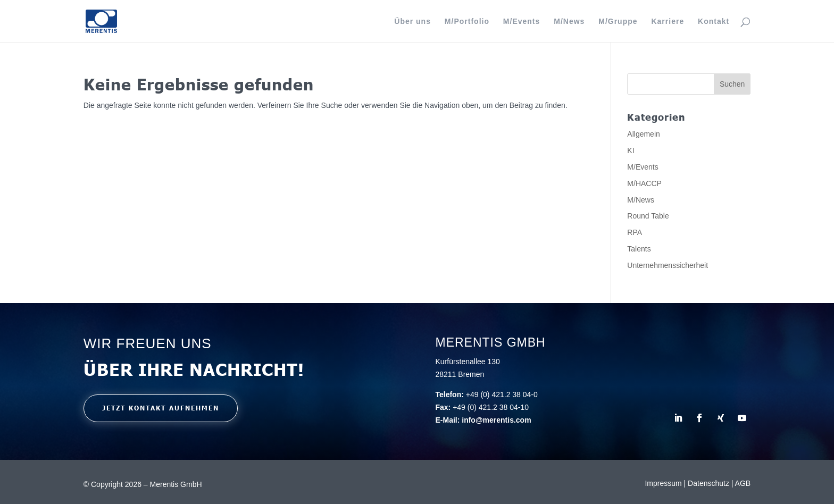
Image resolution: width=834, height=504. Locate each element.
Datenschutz (710, 483)
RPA (635, 232)
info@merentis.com (496, 420)
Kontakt (714, 22)
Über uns (412, 22)
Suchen (732, 84)
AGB (743, 483)
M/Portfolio (467, 22)
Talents (639, 249)
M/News (569, 22)
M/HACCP (644, 183)
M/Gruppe (618, 22)
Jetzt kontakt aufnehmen (161, 408)
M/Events (522, 22)
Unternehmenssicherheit (668, 265)
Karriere (668, 22)
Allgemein (643, 134)
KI (631, 150)
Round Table (648, 216)
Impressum (664, 483)
